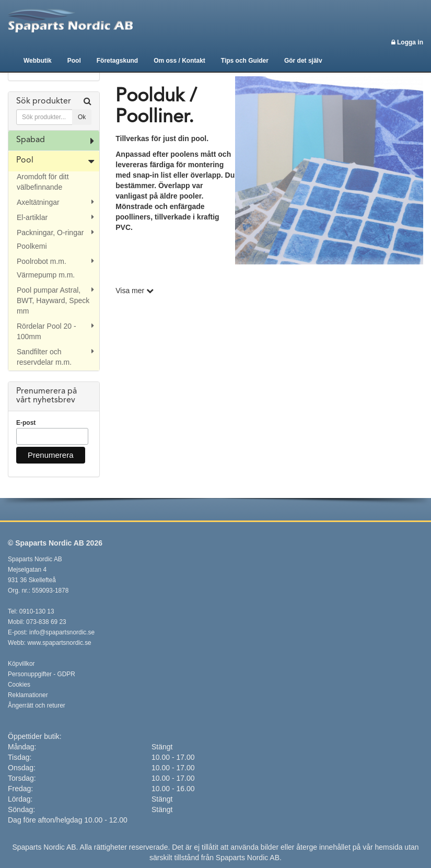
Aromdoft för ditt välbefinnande (43, 182)
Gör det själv (303, 61)
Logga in (407, 42)
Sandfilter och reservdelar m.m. (44, 357)
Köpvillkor (21, 664)
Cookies (19, 685)
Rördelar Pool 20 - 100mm (46, 331)
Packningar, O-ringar (50, 233)
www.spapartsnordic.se (59, 643)
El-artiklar (32, 217)
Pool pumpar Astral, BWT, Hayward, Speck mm (53, 300)
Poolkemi (32, 246)
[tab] (54, 111)
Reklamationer (28, 695)
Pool (74, 61)
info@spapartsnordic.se (62, 632)
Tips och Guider (245, 61)
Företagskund (117, 61)
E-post (26, 423)
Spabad (31, 140)
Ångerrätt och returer (37, 705)
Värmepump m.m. (46, 275)
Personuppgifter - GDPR (42, 674)
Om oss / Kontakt (179, 61)
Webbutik (38, 61)
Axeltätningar (38, 202)
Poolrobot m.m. (42, 261)
